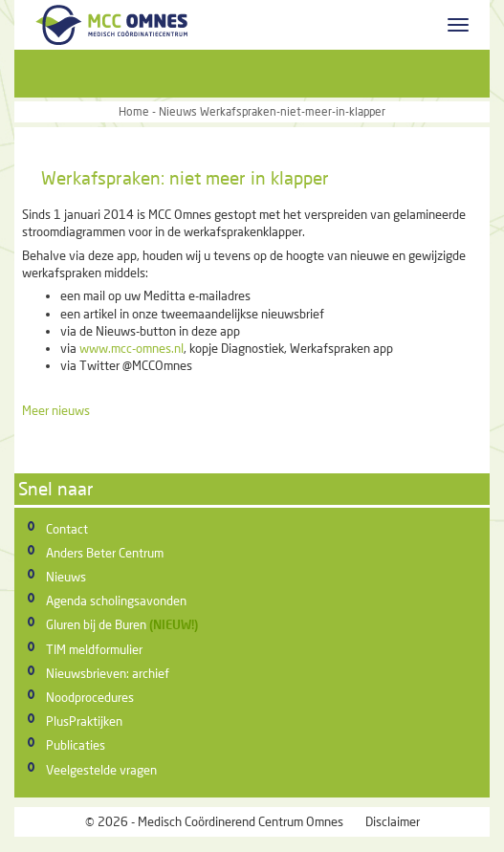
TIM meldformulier (94, 649)
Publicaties (76, 745)
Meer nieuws (56, 410)
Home (134, 111)
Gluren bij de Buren (96, 624)
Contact (67, 529)
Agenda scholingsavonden (116, 601)
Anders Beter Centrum (105, 553)
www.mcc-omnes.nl (131, 348)
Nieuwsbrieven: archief (108, 673)
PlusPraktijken (84, 721)
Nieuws (66, 577)
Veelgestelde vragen (101, 770)
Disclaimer (393, 821)
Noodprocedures (90, 697)
